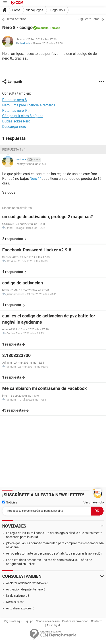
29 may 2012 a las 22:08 (48, 43)
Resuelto (43, 28)
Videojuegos (35, 10)
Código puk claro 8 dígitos (23, 116)
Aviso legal (53, 625)
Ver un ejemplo (94, 502)
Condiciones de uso (48, 621)
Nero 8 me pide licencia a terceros (29, 105)
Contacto (97, 621)
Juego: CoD (57, 10)
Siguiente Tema (89, 19)
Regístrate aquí (13, 621)
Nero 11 (36, 179)
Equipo (29, 621)
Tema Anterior (16, 19)
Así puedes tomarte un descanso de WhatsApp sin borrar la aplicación (54, 553)
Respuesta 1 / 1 (14, 149)
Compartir (15, 82)
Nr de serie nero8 (18, 596)
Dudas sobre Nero (16, 121)
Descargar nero (14, 127)
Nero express (15, 602)
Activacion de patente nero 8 (26, 589)
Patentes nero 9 (15, 111)
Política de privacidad (75, 621)
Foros (16, 10)
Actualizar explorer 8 (20, 608)
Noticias (10, 502)
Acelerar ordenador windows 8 (27, 583)
